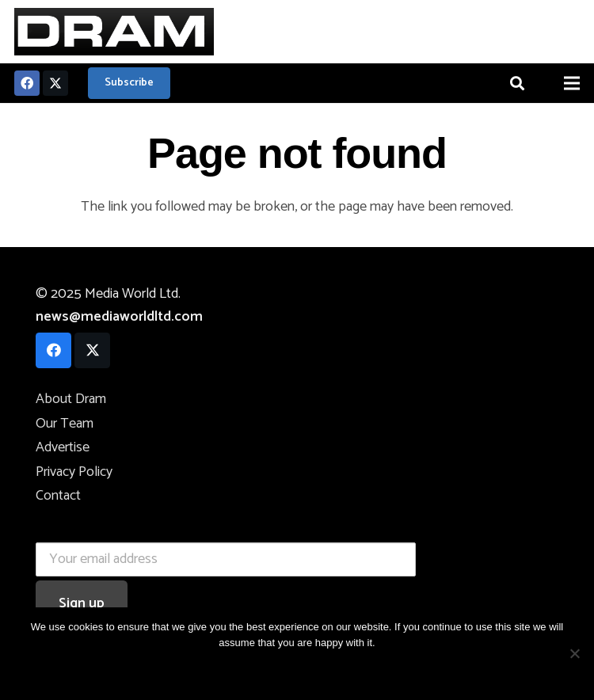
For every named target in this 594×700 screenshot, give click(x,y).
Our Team (65, 424)
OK (243, 670)
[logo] (114, 32)
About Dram (71, 399)
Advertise (63, 447)
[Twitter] (55, 83)
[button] (517, 83)
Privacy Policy (74, 472)
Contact (58, 496)
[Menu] (572, 83)
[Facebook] (27, 83)
